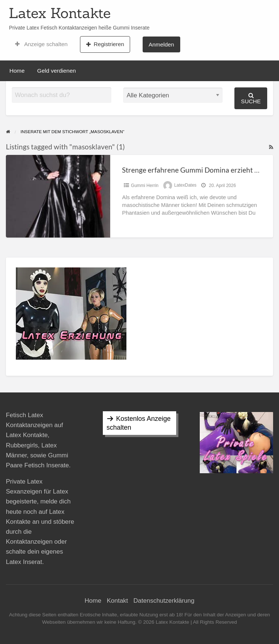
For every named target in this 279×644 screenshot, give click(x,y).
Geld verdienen (57, 71)
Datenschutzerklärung (164, 601)
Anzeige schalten (41, 44)
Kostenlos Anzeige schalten (139, 423)
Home (17, 71)
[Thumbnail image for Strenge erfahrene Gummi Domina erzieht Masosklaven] (58, 196)
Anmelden (161, 44)
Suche (251, 98)
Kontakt (118, 601)
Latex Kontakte (60, 13)
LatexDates (185, 186)
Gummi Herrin (145, 186)
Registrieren (105, 44)
